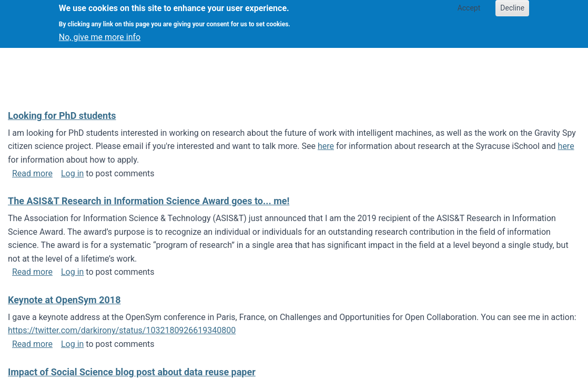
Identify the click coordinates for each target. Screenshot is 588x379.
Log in (72, 173)
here (326, 146)
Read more (32, 173)
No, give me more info (100, 33)
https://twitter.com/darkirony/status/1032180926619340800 (122, 330)
